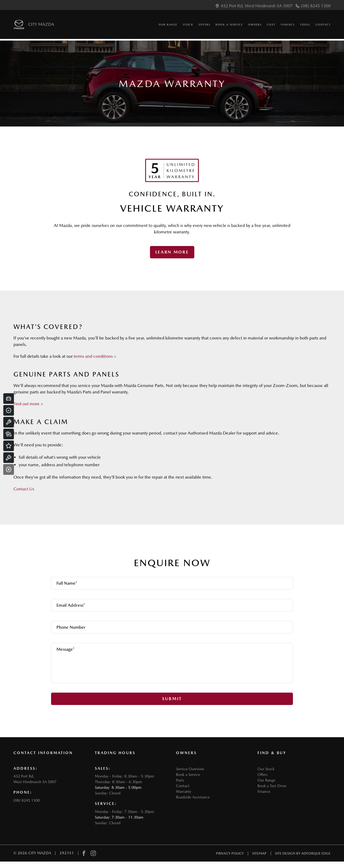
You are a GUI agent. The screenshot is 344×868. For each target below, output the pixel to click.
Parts (180, 780)
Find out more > (28, 404)
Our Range (168, 26)
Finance (288, 26)
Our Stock (266, 769)
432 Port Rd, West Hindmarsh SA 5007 (257, 6)
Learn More (172, 252)
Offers (204, 26)
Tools (305, 26)
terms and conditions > (95, 356)
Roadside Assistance (193, 797)
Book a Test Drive (272, 786)
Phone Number (71, 627)
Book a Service (229, 26)
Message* (65, 649)
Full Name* (67, 583)
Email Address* (71, 605)
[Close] (9, 469)
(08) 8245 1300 (316, 6)
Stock (188, 26)
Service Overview (190, 769)
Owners (255, 26)
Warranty (184, 791)
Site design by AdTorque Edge (303, 853)
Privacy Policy (230, 853)
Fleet (271, 26)
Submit (172, 699)
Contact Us (24, 489)
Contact (323, 26)
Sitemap (259, 853)
